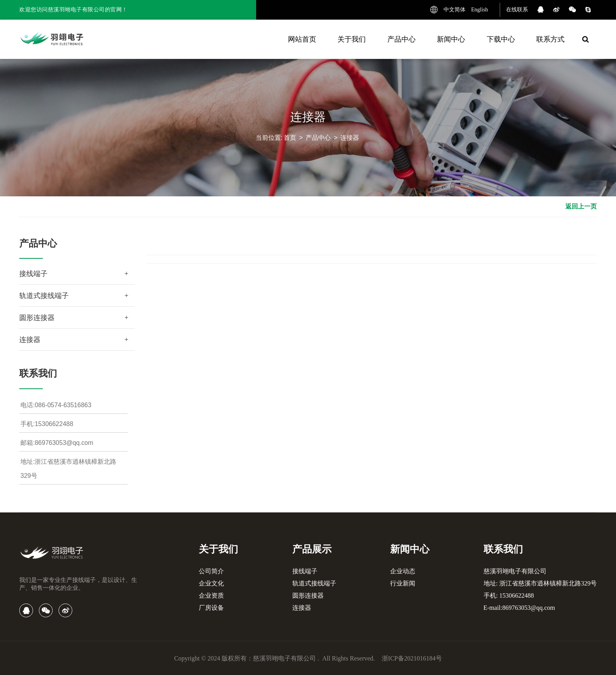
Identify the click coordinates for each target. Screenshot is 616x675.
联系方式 (550, 39)
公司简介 (211, 571)
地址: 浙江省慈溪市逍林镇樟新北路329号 (540, 583)
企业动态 (403, 571)
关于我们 (352, 39)
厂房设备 (211, 608)
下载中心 (501, 39)
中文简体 (455, 10)
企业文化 (211, 583)
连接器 (350, 139)
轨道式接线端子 (44, 296)
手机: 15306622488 (509, 595)
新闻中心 (451, 39)
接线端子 (33, 274)
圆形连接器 (37, 318)
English (479, 10)
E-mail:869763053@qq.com (519, 608)
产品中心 (401, 39)
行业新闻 (403, 583)
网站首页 (302, 39)
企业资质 (211, 595)
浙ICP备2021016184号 (412, 658)
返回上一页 (581, 206)
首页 (290, 139)
